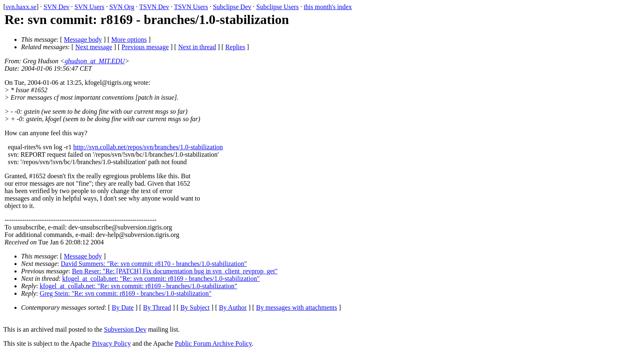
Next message (94, 47)
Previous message (145, 47)
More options (129, 39)
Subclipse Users (278, 7)
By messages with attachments (297, 307)
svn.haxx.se (21, 7)
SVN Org (122, 7)
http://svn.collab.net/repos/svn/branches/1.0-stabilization (148, 147)
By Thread (157, 307)
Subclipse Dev (232, 7)
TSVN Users (191, 7)
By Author (233, 307)
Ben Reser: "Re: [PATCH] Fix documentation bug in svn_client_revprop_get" (175, 271)
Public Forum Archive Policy (213, 343)
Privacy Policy (112, 343)
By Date (123, 307)
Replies (235, 47)
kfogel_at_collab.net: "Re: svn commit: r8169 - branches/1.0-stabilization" (161, 279)
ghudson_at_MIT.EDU (95, 61)
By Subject (195, 307)
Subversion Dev (125, 329)
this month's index (328, 7)
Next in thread (197, 47)
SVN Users (89, 7)
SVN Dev (56, 7)
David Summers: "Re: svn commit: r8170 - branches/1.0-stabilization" (154, 264)
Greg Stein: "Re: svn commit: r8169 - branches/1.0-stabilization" (126, 293)
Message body (83, 39)
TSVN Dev (154, 7)
